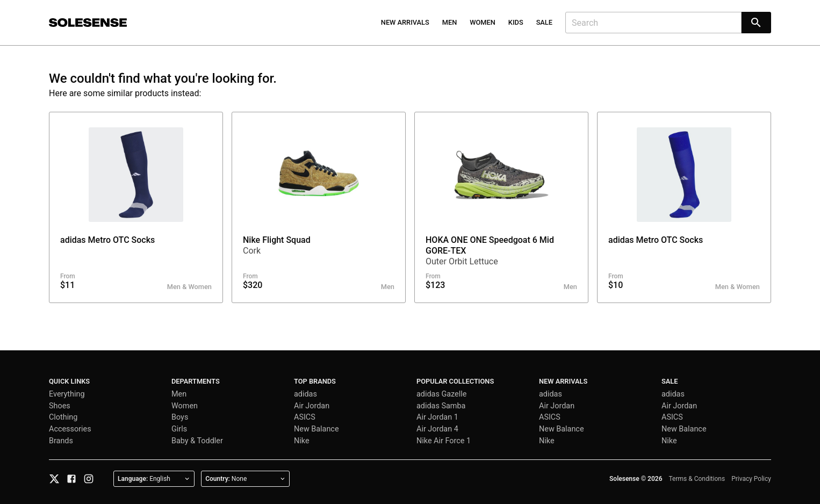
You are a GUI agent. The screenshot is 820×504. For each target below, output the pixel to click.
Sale (544, 22)
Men (450, 22)
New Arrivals (405, 22)
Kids (516, 22)
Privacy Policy (751, 479)
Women (483, 22)
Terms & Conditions (697, 479)
